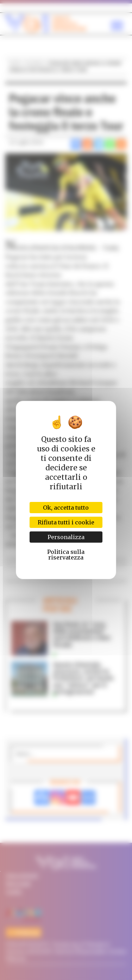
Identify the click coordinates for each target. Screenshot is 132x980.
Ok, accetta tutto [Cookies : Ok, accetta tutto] (66, 508)
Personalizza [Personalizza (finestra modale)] (66, 537)
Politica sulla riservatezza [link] (66, 555)
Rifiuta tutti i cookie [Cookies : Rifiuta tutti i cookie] (66, 522)
